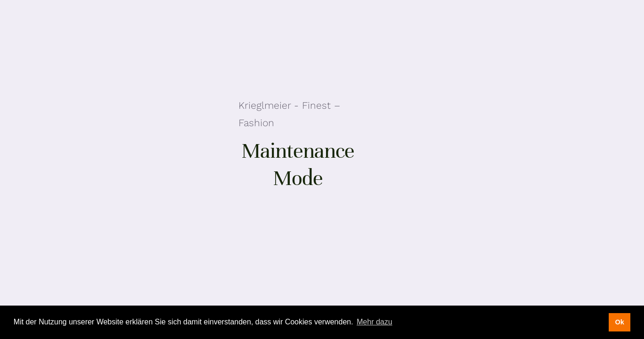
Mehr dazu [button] (374, 322)
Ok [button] (619, 322)
